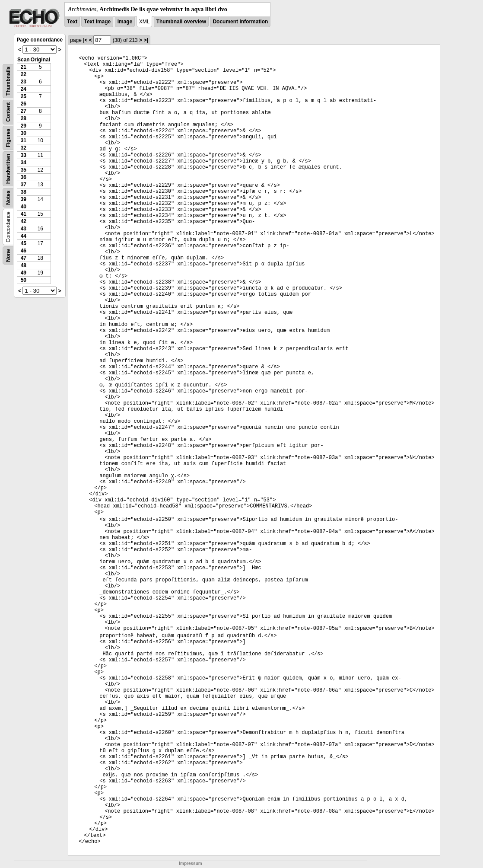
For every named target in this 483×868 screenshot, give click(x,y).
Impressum (190, 863)
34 (24, 163)
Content (8, 112)
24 (24, 89)
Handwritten (8, 169)
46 (24, 251)
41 (24, 214)
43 (24, 229)
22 (24, 74)
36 (24, 177)
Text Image (97, 22)
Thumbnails (8, 81)
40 (24, 207)
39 (24, 199)
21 (24, 67)
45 (24, 243)
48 (24, 265)
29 (24, 126)
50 (24, 280)
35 (24, 170)
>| (146, 40)
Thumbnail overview (181, 22)
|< (85, 40)
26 (24, 104)
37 (24, 185)
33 (24, 155)
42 (24, 221)
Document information (240, 22)
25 (24, 96)
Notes (8, 198)
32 (24, 148)
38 (24, 192)
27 (24, 111)
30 (24, 133)
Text (72, 22)
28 (24, 118)
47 (24, 258)
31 (24, 140)
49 (24, 273)
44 (24, 236)
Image (125, 22)
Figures (8, 138)
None (8, 255)
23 (24, 82)
